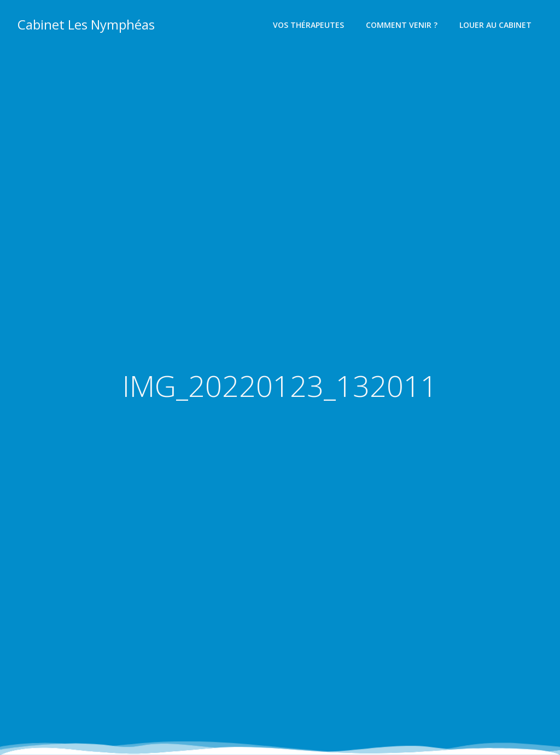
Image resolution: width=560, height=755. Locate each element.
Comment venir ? (402, 25)
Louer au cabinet (495, 25)
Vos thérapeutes (308, 25)
